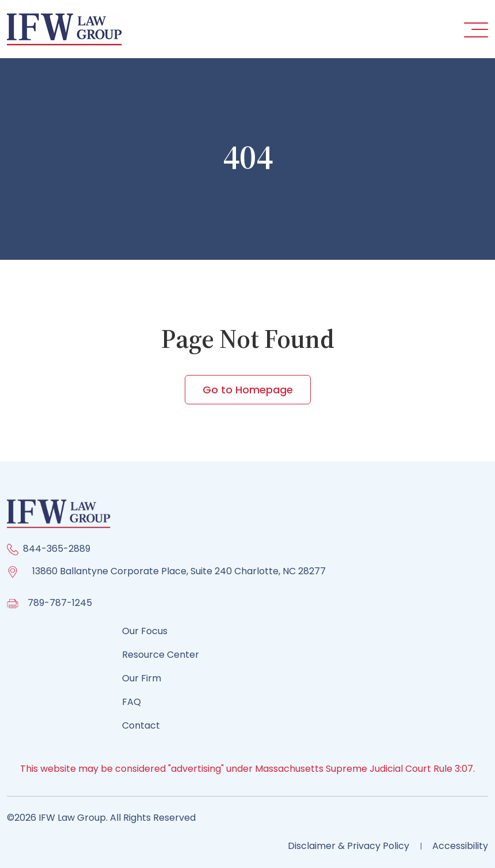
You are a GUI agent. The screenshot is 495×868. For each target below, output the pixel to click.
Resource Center (161, 655)
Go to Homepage (248, 390)
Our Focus (145, 631)
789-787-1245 (60, 603)
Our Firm (142, 678)
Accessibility (460, 846)
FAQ (132, 702)
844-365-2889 (57, 549)
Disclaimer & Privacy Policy (349, 846)
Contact (141, 725)
